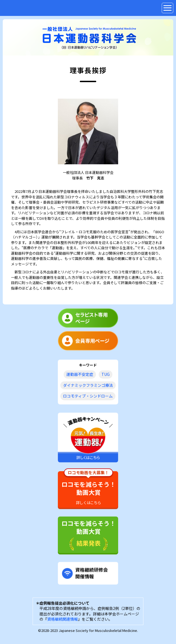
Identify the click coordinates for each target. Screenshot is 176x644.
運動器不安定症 (80, 374)
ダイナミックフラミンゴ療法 (88, 385)
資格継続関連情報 (63, 619)
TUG (106, 374)
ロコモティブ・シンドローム (88, 396)
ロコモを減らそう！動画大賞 (89, 488)
